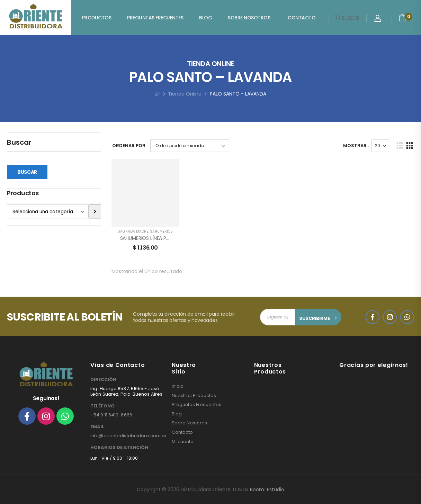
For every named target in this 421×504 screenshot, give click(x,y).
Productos (97, 18)
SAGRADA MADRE (133, 231)
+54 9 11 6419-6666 (111, 415)
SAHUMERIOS (161, 231)
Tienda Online (185, 94)
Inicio (178, 386)
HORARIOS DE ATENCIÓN (119, 448)
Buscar (19, 142)
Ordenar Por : (130, 146)
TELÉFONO (102, 406)
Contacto (182, 432)
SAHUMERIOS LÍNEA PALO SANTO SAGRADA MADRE (177, 238)
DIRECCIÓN (103, 380)
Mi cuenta (183, 442)
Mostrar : (356, 146)
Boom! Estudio (267, 489)
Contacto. (302, 18)
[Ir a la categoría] (95, 211)
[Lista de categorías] (48, 211)
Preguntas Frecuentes (155, 18)
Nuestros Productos (194, 396)
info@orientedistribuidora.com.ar (128, 436)
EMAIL (97, 427)
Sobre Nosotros (249, 18)
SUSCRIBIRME (314, 318)
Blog (205, 18)
